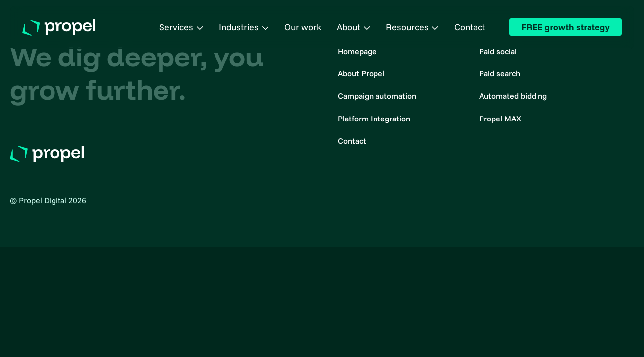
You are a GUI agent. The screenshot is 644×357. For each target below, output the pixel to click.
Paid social (498, 51)
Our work (303, 27)
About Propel (361, 73)
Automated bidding (513, 96)
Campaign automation (377, 96)
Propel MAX (500, 119)
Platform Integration (374, 119)
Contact (470, 27)
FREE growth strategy (565, 27)
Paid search (500, 73)
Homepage (357, 51)
